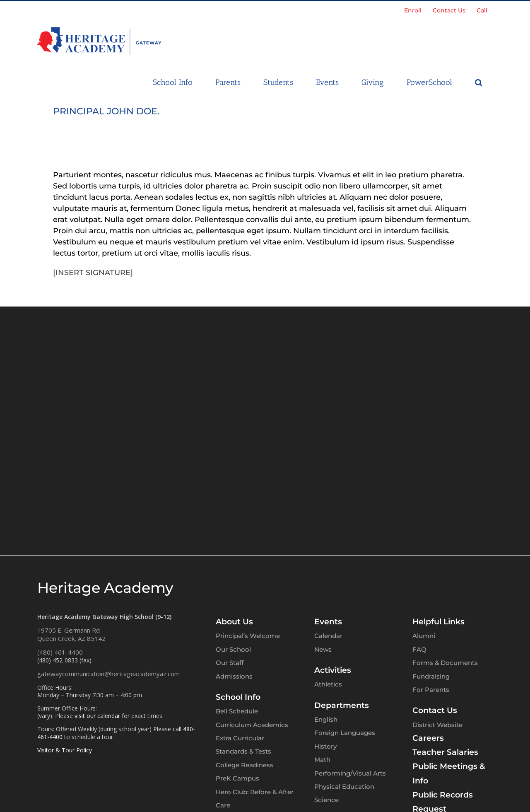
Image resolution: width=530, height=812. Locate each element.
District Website (437, 725)
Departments (342, 705)
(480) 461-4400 (60, 652)
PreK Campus (237, 778)
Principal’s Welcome (248, 636)
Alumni (424, 636)
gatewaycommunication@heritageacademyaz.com (108, 674)
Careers (428, 738)
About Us (234, 622)
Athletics (328, 684)
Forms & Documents (445, 663)
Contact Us (435, 710)
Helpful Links (438, 622)
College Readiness (245, 765)
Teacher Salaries (445, 752)
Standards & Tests (243, 751)
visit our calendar (97, 716)
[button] (479, 82)
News (323, 649)
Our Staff (230, 663)
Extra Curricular (240, 738)
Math (322, 760)
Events (328, 622)
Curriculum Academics (252, 725)
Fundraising (431, 676)
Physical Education (344, 787)
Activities (333, 670)
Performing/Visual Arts (350, 773)
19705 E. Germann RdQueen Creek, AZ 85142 (71, 634)
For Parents (431, 690)
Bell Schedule (237, 711)
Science (326, 800)
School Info (238, 697)
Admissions (234, 676)
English (326, 719)
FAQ (419, 649)
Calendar (328, 636)
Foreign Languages (345, 733)
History (325, 746)
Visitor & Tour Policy (65, 750)
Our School (233, 649)
